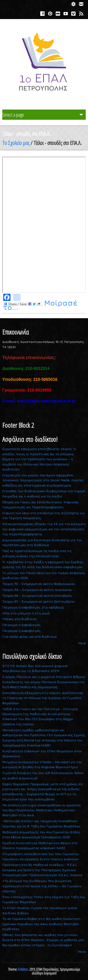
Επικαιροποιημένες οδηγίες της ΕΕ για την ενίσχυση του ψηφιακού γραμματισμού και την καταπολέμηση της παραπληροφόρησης (44, 529)
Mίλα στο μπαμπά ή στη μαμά (26, 613)
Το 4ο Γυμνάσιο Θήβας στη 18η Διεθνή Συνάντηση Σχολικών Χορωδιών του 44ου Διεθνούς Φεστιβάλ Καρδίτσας (41, 924)
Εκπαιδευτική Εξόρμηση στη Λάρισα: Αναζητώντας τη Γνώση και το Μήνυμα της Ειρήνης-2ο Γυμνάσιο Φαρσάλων (43, 698)
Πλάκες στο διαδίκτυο (19, 619)
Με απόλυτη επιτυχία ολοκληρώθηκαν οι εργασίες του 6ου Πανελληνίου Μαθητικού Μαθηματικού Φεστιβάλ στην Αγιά (42, 810)
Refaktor (23, 969)
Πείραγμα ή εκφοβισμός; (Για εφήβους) (33, 607)
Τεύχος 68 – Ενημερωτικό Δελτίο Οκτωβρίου (37, 595)
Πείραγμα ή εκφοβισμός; (22, 625)
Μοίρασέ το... (40, 305)
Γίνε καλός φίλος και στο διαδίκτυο (30, 637)
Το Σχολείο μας (16, 143)
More (82, 643)
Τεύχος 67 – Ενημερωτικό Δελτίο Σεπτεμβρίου (39, 601)
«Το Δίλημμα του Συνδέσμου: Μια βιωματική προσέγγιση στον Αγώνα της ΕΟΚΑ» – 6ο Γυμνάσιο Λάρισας (42, 886)
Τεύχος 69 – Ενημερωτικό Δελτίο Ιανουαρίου (37, 590)
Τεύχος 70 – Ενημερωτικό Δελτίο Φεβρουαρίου (39, 584)
